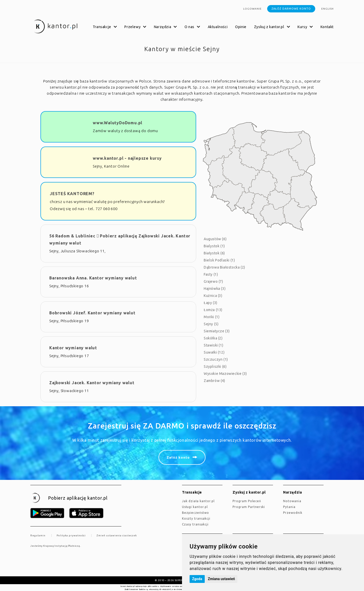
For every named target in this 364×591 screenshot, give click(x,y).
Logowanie (252, 9)
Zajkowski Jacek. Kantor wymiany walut (92, 383)
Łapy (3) (211, 303)
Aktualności (218, 27)
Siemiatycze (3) (217, 331)
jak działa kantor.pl (198, 501)
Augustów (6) (215, 239)
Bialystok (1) (214, 246)
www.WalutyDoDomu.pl (118, 123)
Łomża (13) (213, 310)
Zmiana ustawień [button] (221, 579)
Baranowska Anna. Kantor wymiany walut (93, 278)
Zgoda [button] (197, 579)
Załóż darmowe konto (291, 9)
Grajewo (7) (213, 281)
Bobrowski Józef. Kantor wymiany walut (92, 313)
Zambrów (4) (214, 381)
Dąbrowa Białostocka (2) (224, 267)
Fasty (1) (211, 274)
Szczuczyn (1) (216, 359)
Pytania (289, 507)
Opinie (241, 27)
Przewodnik (293, 513)
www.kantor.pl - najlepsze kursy (127, 158)
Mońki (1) (212, 317)
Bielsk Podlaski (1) (219, 260)
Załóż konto (178, 457)
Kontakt (327, 27)
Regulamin (38, 535)
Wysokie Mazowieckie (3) (225, 374)
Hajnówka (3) (215, 289)
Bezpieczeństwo (196, 513)
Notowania (292, 501)
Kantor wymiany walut (73, 348)
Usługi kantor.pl (195, 507)
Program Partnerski (249, 507)
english (327, 9)
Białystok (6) (214, 253)
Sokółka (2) (213, 338)
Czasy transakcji (195, 524)
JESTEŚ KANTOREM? (72, 194)
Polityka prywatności (71, 535)
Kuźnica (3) (213, 296)
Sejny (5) (211, 324)
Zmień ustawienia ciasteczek (117, 535)
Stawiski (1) (213, 345)
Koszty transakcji (196, 518)
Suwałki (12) (214, 352)
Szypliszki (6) (215, 366)
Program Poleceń (247, 501)
